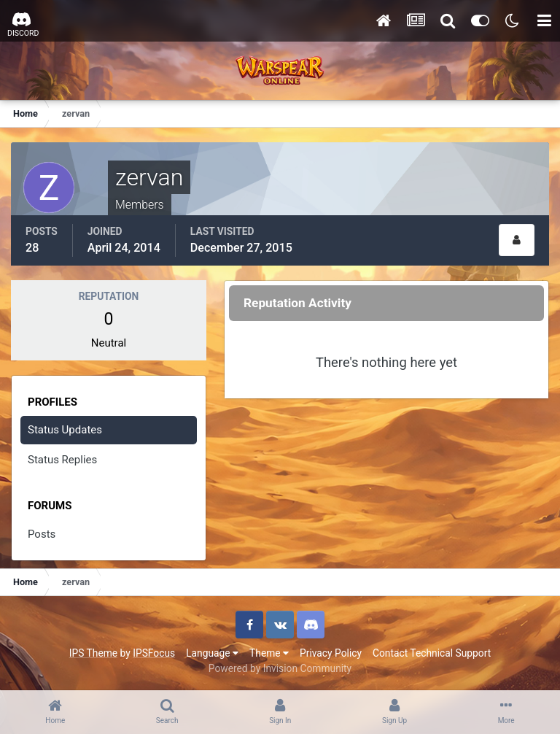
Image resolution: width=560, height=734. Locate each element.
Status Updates (65, 430)
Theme (269, 653)
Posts (42, 534)
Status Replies (62, 460)
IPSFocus (154, 653)
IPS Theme (93, 653)
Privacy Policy (331, 653)
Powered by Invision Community (280, 668)
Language (212, 653)
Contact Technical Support (432, 653)
